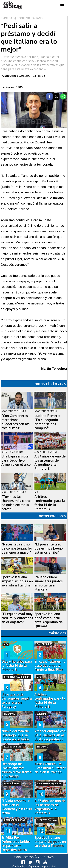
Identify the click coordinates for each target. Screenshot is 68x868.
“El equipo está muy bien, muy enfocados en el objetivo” (17, 618)
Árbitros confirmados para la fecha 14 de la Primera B (50, 503)
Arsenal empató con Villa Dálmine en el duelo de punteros (50, 735)
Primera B (8, 18)
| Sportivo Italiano (29, 18)
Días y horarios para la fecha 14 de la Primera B (17, 665)
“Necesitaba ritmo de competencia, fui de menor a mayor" (17, 548)
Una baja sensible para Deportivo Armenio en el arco (16, 460)
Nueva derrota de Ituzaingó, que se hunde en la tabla (15, 735)
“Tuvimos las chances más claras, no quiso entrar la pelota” (17, 503)
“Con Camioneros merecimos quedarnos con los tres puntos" (16, 422)
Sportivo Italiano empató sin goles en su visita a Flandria (17, 581)
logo (13, 5)
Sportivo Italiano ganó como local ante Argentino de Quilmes (49, 620)
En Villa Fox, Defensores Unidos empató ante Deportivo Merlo (16, 844)
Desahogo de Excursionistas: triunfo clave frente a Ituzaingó (16, 770)
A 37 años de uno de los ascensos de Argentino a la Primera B (50, 462)
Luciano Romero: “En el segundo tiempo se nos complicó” (47, 422)
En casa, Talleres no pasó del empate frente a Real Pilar (50, 665)
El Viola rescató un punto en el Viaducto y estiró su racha (17, 807)
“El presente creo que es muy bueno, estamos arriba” (49, 548)
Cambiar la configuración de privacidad (34, 866)
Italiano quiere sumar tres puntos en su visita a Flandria (49, 583)
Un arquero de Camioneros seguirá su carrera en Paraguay (17, 700)
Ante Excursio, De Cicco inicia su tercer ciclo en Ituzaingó (50, 768)
